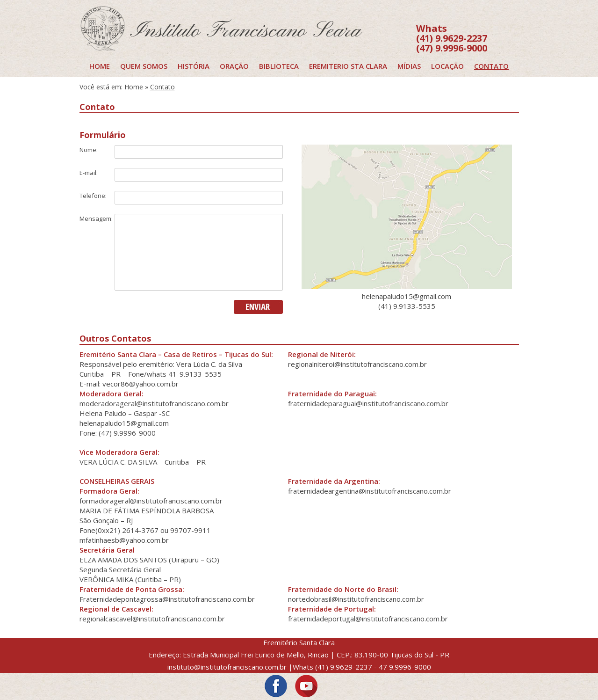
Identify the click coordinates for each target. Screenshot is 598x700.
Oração (234, 66)
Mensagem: (96, 219)
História (194, 66)
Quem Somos (144, 66)
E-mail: (89, 173)
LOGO (243, 28)
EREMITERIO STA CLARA (348, 66)
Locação (447, 66)
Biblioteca (279, 66)
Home (100, 66)
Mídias (409, 66)
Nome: (89, 150)
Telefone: (93, 196)
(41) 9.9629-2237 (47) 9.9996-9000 (452, 38)
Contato (491, 66)
